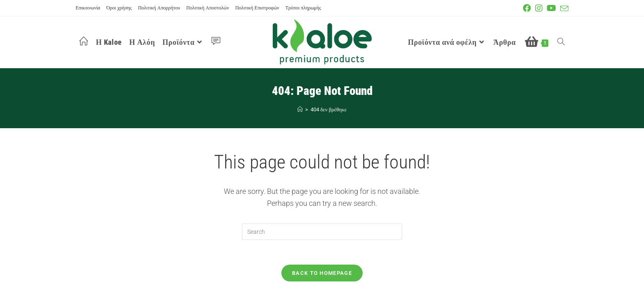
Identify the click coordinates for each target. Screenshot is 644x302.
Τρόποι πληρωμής (303, 8)
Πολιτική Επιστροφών (257, 8)
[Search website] (561, 42)
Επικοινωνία (88, 8)
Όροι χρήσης (119, 8)
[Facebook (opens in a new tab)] (529, 8)
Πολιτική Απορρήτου (159, 8)
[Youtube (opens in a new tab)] (553, 8)
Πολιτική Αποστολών (208, 8)
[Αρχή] (300, 110)
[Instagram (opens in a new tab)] (541, 8)
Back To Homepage (322, 273)
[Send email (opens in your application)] (564, 9)
